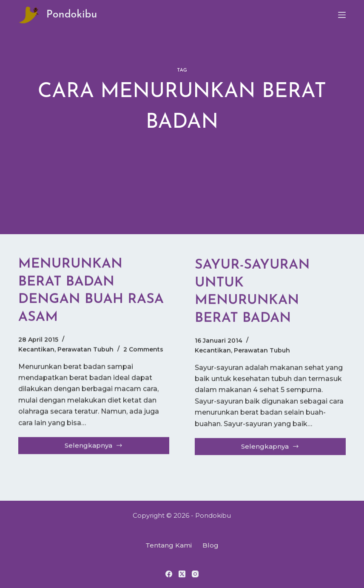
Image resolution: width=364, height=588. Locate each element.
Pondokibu (72, 15)
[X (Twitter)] (182, 574)
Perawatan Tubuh (85, 350)
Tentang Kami (169, 545)
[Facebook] (169, 574)
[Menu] (342, 15)
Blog (210, 545)
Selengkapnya (101, 448)
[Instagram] (195, 574)
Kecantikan (36, 350)
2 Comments (143, 350)
